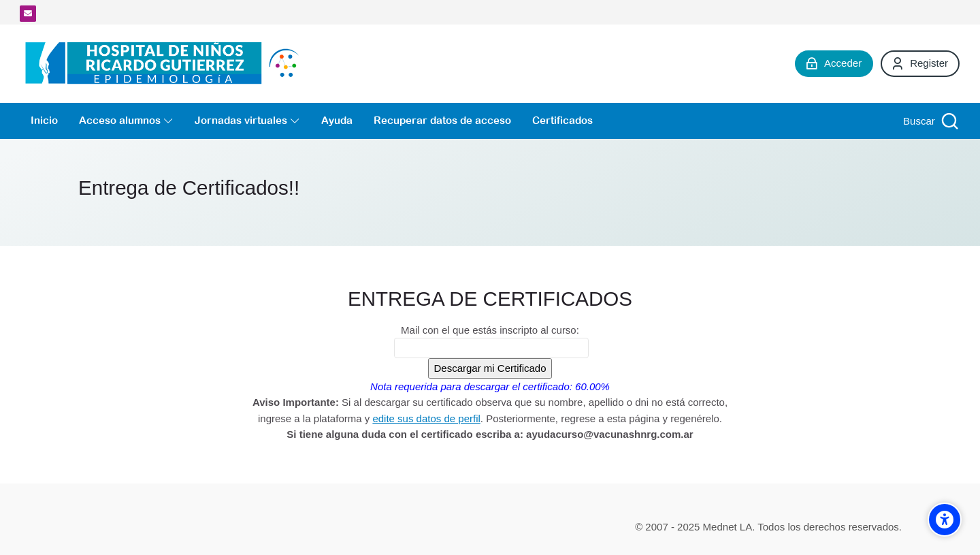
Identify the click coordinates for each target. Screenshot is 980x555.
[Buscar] (929, 121)
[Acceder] (834, 63)
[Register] (920, 63)
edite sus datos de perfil (426, 418)
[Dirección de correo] (28, 14)
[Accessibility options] (945, 520)
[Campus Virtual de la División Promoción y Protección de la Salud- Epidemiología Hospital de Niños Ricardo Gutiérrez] (166, 64)
